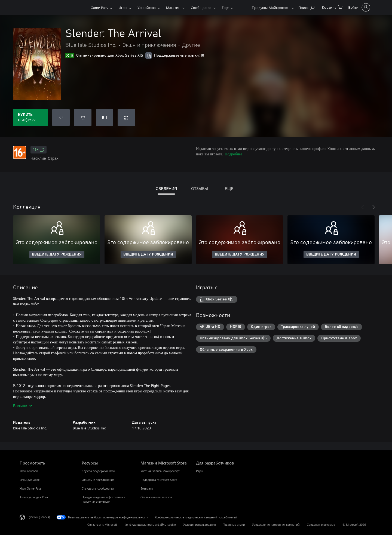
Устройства (147, 7)
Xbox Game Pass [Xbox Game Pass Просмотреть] (30, 488)
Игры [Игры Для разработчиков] (200, 471)
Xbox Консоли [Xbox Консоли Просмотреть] (29, 471)
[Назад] (363, 207)
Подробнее (233, 154)
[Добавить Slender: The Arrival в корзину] (83, 118)
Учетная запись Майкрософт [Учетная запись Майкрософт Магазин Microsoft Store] (160, 471)
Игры (123, 7)
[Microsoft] (38, 8)
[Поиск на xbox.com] (306, 7)
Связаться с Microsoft (102, 525)
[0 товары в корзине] (332, 7)
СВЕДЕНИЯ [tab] (166, 188)
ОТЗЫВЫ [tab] (200, 188)
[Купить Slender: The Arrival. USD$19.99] (30, 118)
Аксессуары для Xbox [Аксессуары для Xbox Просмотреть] (34, 497)
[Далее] (373, 207)
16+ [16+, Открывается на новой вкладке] (39, 150)
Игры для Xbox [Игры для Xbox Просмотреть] (30, 480)
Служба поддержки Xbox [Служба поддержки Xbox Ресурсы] (98, 471)
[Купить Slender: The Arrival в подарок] (105, 118)
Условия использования (200, 525)
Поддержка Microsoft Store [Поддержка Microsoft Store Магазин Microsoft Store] (159, 480)
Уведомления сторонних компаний (276, 525)
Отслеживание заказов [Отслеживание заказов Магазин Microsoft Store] (156, 497)
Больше (23, 406)
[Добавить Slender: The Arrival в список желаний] (61, 118)
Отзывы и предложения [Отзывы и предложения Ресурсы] (98, 480)
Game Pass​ (99, 7)
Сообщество (201, 7)
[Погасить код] (126, 118)
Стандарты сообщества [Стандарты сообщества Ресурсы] (98, 488)
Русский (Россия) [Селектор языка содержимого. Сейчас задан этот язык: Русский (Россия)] (39, 517)
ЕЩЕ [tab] (229, 188)
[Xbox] (74, 8)
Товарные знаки (234, 525)
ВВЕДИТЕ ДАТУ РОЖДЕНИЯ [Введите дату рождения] (57, 254)
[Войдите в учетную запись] (359, 7)
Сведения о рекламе (321, 525)
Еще (225, 7)
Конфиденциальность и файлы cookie (150, 525)
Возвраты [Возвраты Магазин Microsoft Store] (147, 488)
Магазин (173, 7)
